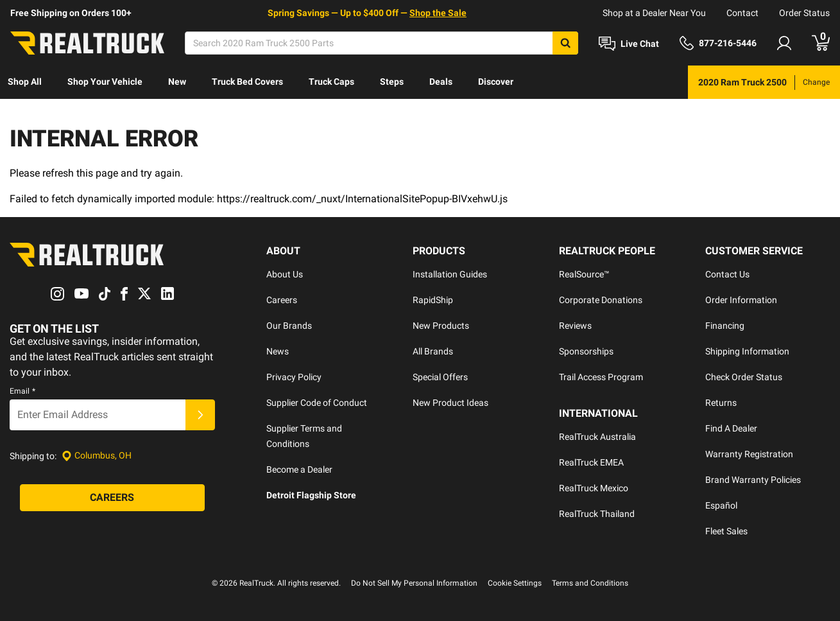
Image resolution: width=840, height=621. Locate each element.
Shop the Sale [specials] (438, 13)
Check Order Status (744, 377)
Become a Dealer (299, 469)
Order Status (804, 13)
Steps (392, 82)
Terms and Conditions (590, 583)
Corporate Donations (601, 300)
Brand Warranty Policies (753, 480)
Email (22, 391)
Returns (721, 403)
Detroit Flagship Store (311, 495)
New (177, 82)
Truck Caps (331, 82)
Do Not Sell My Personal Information (414, 583)
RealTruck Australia (597, 437)
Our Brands (289, 326)
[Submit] (200, 415)
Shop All (25, 82)
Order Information (741, 300)
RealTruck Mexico (594, 488)
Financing (725, 326)
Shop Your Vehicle (105, 82)
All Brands (433, 351)
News (278, 351)
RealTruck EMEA (591, 462)
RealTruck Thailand (597, 514)
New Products (441, 326)
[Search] (381, 43)
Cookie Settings (515, 583)
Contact (742, 13)
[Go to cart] (821, 43)
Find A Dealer (731, 428)
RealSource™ (584, 274)
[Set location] (97, 456)
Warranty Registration (749, 454)
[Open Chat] (629, 44)
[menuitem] (25, 82)
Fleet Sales (726, 531)
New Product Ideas (450, 403)
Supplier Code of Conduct (317, 403)
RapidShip (433, 300)
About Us (285, 274)
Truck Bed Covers (247, 82)
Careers (282, 300)
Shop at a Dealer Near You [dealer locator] (654, 13)
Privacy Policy (294, 377)
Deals (441, 82)
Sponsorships (586, 351)
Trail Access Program (601, 377)
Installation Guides (450, 274)
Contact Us (727, 274)
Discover (496, 82)
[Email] (98, 415)
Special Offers (440, 377)
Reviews (575, 326)
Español (721, 505)
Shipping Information (747, 351)
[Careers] (112, 498)
